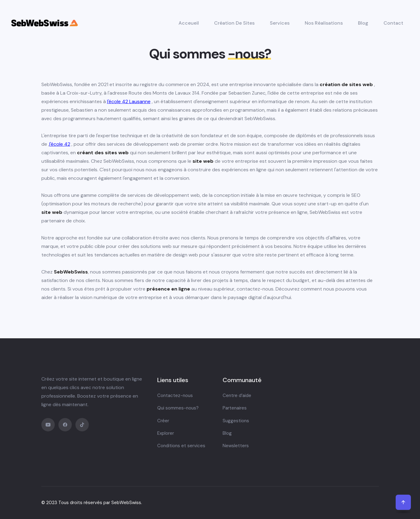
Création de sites (234, 23)
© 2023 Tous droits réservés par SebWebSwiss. (92, 503)
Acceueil (189, 23)
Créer (163, 421)
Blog (363, 23)
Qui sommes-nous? (178, 408)
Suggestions (236, 421)
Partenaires (235, 408)
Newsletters (236, 446)
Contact (393, 23)
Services (280, 23)
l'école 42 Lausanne (129, 101)
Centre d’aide (237, 395)
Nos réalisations (324, 23)
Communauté (242, 380)
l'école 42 (60, 144)
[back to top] (403, 502)
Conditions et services (181, 446)
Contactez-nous (175, 395)
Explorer (166, 433)
